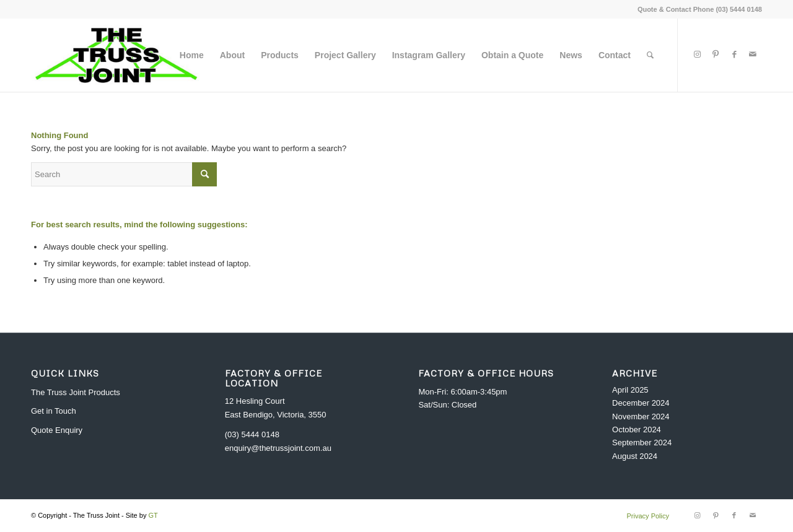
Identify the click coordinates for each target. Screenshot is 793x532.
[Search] (650, 55)
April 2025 (630, 390)
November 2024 (641, 416)
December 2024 (641, 403)
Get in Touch (54, 411)
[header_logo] (116, 55)
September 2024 (642, 443)
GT (153, 515)
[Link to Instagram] (697, 55)
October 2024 (637, 430)
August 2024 (635, 456)
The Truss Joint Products (76, 392)
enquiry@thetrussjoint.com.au (278, 448)
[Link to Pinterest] (716, 55)
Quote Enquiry (57, 430)
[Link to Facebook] (734, 55)
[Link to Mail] (753, 55)
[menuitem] (192, 55)
